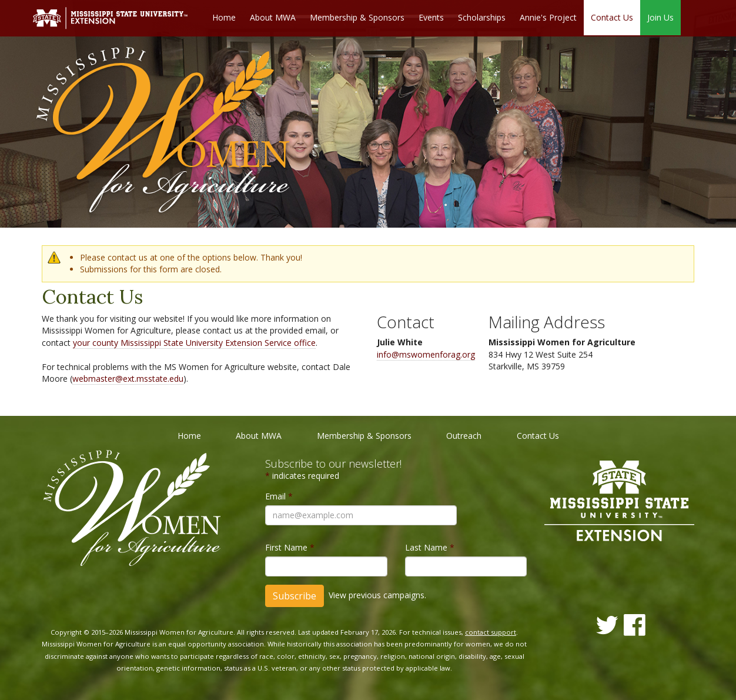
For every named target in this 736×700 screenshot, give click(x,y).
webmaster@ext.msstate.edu (128, 379)
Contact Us (612, 18)
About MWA (273, 18)
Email (279, 496)
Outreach (464, 436)
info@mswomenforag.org (426, 354)
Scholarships (482, 18)
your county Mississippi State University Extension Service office (194, 343)
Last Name (430, 547)
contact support (491, 632)
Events (431, 18)
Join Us (660, 18)
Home (224, 18)
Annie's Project (548, 18)
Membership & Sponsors (357, 18)
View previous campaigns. (377, 595)
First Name (290, 547)
